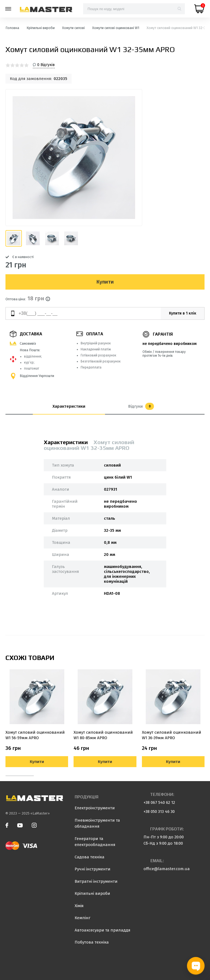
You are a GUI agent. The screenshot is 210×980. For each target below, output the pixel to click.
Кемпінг (83, 918)
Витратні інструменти (96, 881)
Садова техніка (90, 857)
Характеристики (69, 406)
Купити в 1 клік (183, 313)
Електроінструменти (95, 808)
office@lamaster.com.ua (167, 869)
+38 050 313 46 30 (159, 812)
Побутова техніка (92, 942)
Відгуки (141, 406)
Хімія (79, 906)
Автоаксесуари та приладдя (103, 930)
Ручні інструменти (93, 869)
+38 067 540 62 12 (159, 802)
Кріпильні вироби (92, 893)
